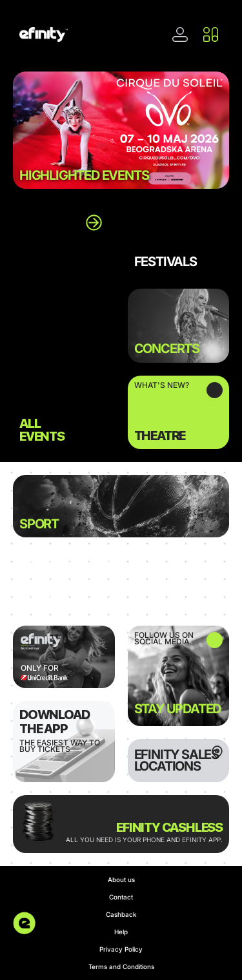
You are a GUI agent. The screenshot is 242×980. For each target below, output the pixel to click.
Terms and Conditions (121, 966)
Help (121, 932)
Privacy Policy (121, 949)
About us (121, 879)
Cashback (121, 914)
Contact (121, 897)
